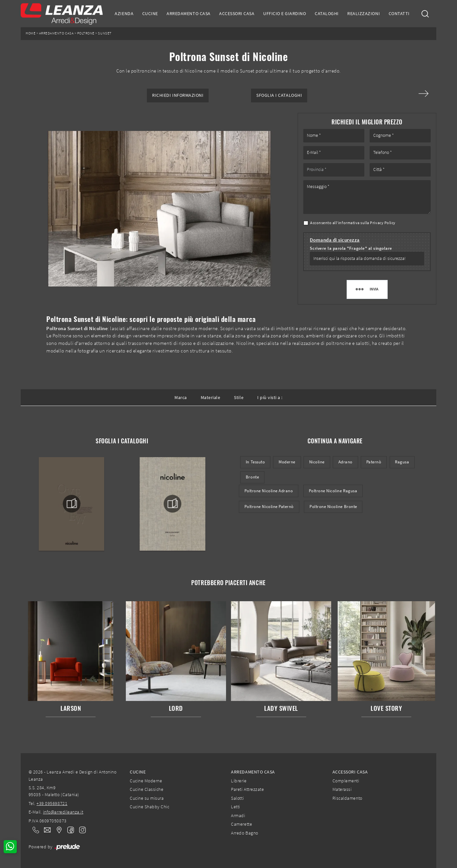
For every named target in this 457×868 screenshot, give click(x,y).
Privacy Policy (383, 223)
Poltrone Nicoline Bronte (333, 507)
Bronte (252, 477)
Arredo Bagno (244, 833)
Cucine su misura (147, 798)
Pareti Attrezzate (247, 789)
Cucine (150, 13)
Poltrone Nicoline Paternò (269, 507)
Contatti (399, 13)
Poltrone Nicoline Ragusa (333, 491)
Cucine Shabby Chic (149, 807)
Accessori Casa (237, 13)
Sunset (105, 33)
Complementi (346, 781)
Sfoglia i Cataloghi (279, 95)
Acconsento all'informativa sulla (353, 223)
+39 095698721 (52, 803)
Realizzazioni (364, 13)
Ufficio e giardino (285, 13)
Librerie (239, 781)
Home (31, 33)
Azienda (124, 13)
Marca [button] (181, 397)
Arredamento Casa (188, 13)
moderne (287, 462)
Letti (236, 807)
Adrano (345, 462)
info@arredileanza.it (63, 812)
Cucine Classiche (147, 789)
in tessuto (255, 462)
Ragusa (402, 462)
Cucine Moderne (146, 781)
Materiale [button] (211, 397)
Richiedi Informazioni (178, 95)
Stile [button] (239, 397)
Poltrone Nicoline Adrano (269, 491)
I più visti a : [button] (270, 397)
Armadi (238, 815)
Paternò (374, 462)
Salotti (237, 798)
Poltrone (86, 33)
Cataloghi (327, 13)
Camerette (241, 824)
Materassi (342, 789)
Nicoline (317, 462)
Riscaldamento (347, 798)
